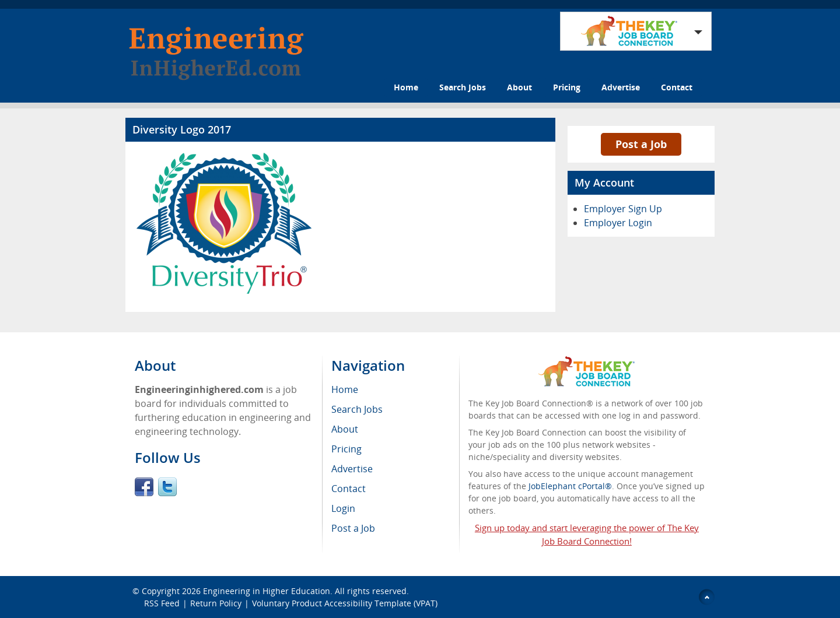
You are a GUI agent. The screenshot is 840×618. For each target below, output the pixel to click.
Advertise (621, 87)
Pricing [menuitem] (346, 449)
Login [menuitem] (343, 508)
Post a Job (641, 144)
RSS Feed (162, 603)
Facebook (144, 487)
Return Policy (216, 603)
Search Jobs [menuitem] (357, 409)
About (519, 87)
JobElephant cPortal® (570, 486)
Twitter (167, 487)
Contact (677, 87)
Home (406, 87)
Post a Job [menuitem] (353, 528)
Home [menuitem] (345, 389)
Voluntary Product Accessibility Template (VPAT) (345, 603)
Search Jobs (463, 87)
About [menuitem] (345, 429)
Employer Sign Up (623, 209)
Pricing (567, 87)
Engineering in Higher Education (267, 591)
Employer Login (618, 223)
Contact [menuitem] (349, 489)
